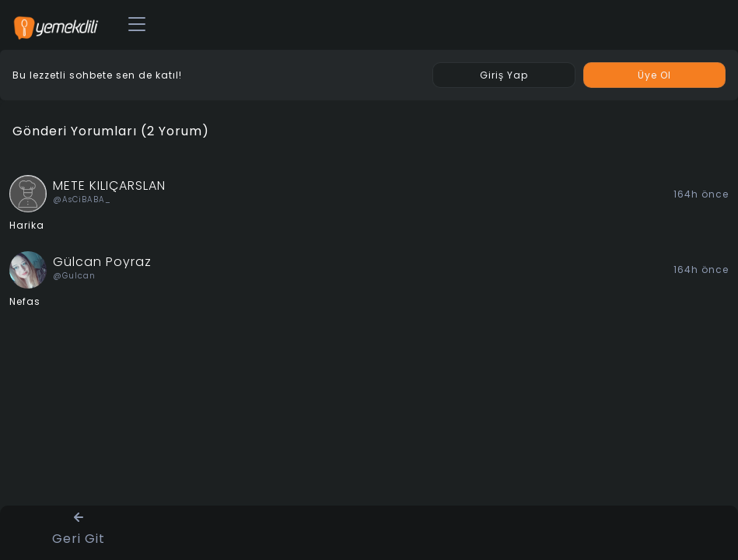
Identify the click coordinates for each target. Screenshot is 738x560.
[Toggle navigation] (137, 25)
